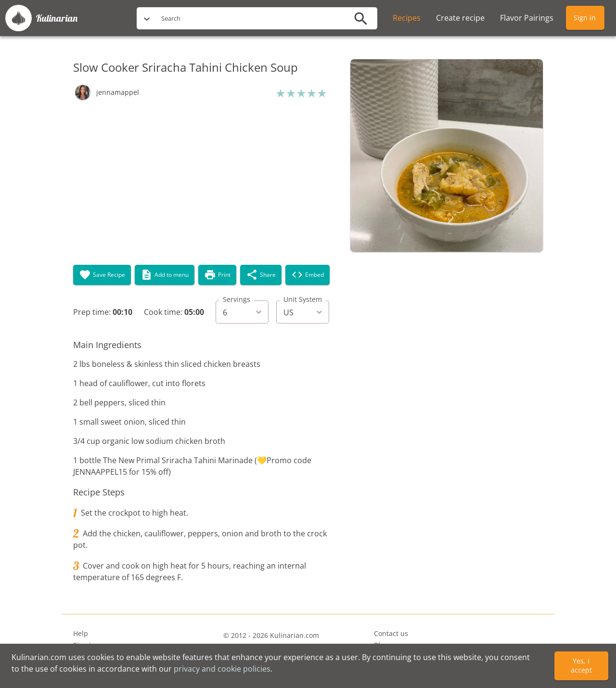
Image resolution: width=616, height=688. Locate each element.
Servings (237, 299)
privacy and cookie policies (222, 669)
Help (81, 634)
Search (171, 19)
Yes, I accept (581, 665)
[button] (106, 92)
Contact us (391, 634)
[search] (250, 18)
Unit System (303, 299)
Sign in (585, 18)
